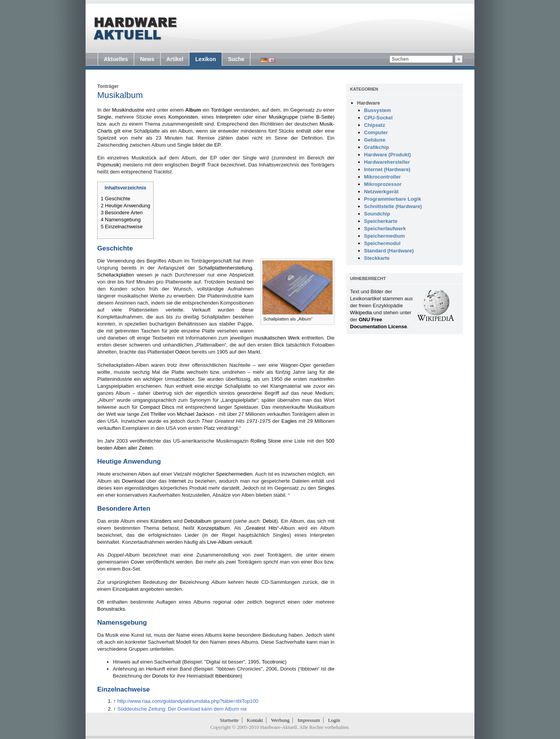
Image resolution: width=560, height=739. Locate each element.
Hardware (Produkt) (388, 155)
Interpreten (228, 117)
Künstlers (161, 521)
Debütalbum (198, 521)
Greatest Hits (261, 528)
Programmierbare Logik (393, 199)
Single (104, 117)
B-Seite (325, 117)
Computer (376, 132)
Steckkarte (377, 258)
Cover (137, 562)
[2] (289, 494)
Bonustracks (111, 609)
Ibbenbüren (228, 676)
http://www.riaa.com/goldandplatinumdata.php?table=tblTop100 (188, 701)
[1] (240, 427)
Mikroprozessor (383, 184)
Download (133, 481)
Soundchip (377, 214)
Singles (326, 488)
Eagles (289, 421)
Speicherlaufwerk (385, 229)
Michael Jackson (196, 414)
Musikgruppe (283, 117)
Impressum (309, 720)
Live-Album (220, 542)
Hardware (368, 103)
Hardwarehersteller (387, 162)
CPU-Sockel (378, 118)
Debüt (269, 521)
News (147, 59)
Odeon (183, 352)
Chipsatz (374, 125)
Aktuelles (116, 59)
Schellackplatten (116, 275)
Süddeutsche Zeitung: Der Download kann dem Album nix (182, 709)
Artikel (175, 59)
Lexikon (206, 59)
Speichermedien (234, 474)
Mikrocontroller (382, 177)
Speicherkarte (381, 221)
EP (217, 145)
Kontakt (255, 720)
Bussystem (377, 110)
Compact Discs (157, 407)
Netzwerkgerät (381, 192)
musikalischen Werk (277, 338)
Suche (236, 59)
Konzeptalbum (214, 528)
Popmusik (108, 165)
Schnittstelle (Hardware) (393, 206)
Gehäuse (375, 140)
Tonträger (108, 86)
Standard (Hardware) (389, 251)
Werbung (280, 720)
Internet (177, 481)
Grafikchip (376, 147)
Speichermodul (382, 243)
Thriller (158, 414)
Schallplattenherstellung (225, 268)
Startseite (229, 720)
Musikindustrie (128, 110)
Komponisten (183, 117)
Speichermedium (384, 236)
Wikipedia (361, 313)
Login (334, 720)
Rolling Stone (266, 441)
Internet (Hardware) (387, 169)
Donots (160, 676)
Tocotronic (273, 662)
